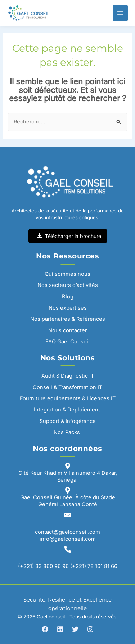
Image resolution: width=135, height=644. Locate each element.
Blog (68, 297)
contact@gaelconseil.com (67, 532)
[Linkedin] (60, 629)
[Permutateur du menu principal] (120, 13)
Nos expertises (68, 308)
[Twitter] (75, 629)
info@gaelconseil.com (68, 539)
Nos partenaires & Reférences (68, 319)
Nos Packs (67, 432)
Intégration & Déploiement (68, 410)
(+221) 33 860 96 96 (43, 566)
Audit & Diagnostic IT (68, 376)
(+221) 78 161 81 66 (94, 566)
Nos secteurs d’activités (68, 285)
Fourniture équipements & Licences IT (68, 398)
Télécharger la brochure (69, 236)
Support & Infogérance (68, 421)
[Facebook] (45, 629)
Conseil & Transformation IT (67, 387)
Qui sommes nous (67, 274)
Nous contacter (67, 330)
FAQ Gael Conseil (67, 342)
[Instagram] (90, 629)
